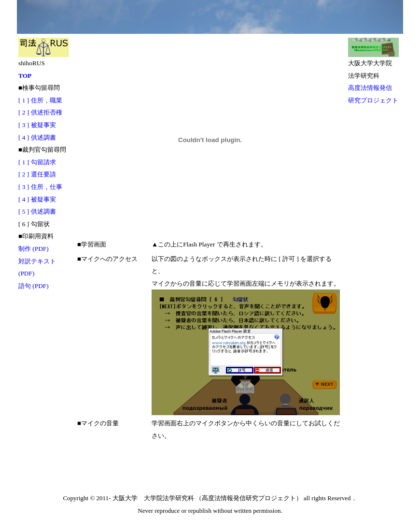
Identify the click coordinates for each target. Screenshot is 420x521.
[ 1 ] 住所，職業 (40, 100)
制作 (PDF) (34, 249)
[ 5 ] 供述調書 (37, 211)
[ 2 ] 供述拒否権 (40, 112)
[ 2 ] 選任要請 (37, 174)
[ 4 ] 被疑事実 (37, 199)
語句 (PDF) (34, 286)
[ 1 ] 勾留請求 (37, 162)
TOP (25, 76)
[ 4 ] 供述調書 (37, 137)
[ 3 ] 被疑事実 (37, 125)
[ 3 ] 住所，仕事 (40, 187)
